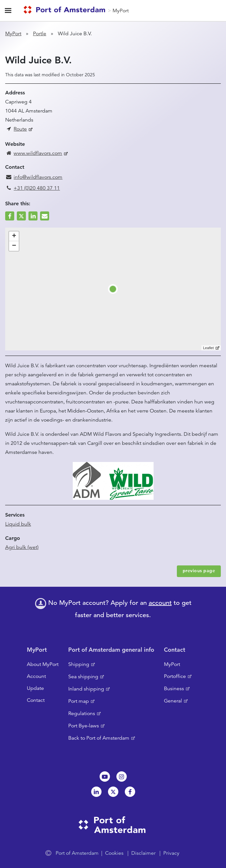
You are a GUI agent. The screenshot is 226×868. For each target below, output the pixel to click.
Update (35, 688)
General (173, 701)
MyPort (121, 11)
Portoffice (175, 676)
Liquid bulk (18, 524)
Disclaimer (143, 853)
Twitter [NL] (113, 792)
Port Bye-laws (84, 726)
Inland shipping (86, 689)
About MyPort (43, 664)
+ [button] (14, 236)
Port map (79, 701)
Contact (36, 700)
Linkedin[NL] (96, 792)
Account (36, 676)
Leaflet (208, 348)
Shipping (79, 664)
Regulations (82, 713)
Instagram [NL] (122, 777)
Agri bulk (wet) (22, 547)
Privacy (171, 853)
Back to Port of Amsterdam (99, 738)
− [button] (14, 246)
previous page (199, 571)
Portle (40, 34)
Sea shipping (83, 677)
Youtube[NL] (105, 777)
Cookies (114, 853)
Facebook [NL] (130, 792)
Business (174, 689)
